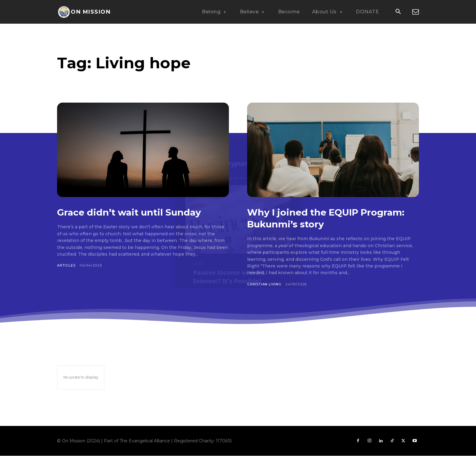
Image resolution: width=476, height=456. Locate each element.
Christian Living (265, 284)
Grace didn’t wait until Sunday (139, 212)
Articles (66, 265)
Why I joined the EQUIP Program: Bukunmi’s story (317, 218)
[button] (398, 12)
